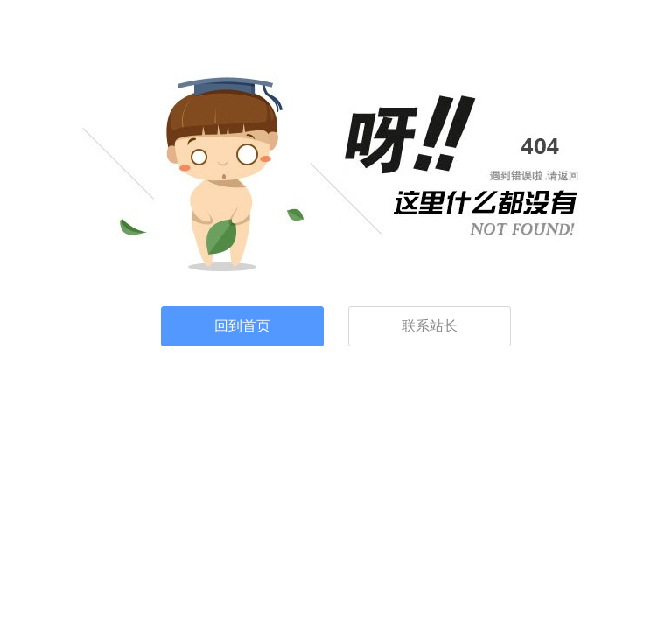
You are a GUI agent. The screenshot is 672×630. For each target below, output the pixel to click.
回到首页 (242, 326)
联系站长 (430, 326)
